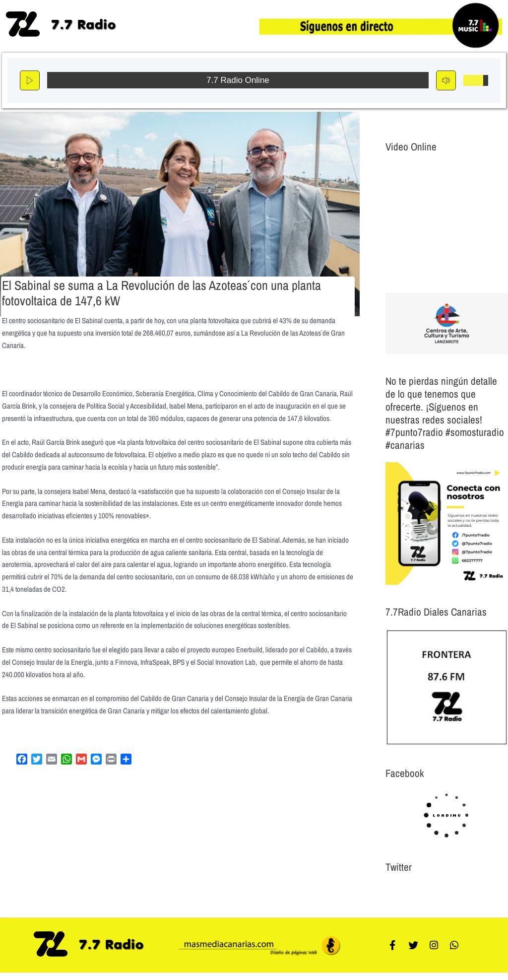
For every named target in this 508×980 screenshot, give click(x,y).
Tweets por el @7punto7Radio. (427, 891)
